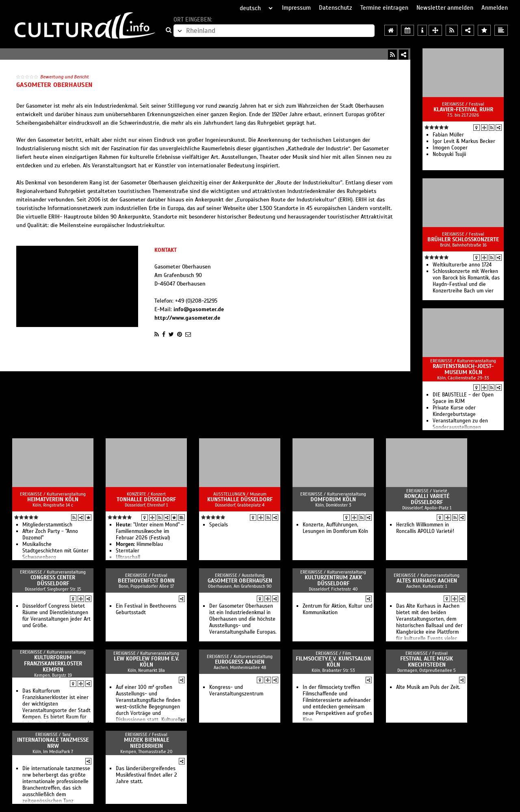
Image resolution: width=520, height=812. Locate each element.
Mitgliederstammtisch (47, 525)
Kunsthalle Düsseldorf (240, 499)
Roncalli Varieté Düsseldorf (427, 499)
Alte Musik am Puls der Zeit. (428, 687)
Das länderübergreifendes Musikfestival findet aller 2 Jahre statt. (146, 775)
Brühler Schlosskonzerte (463, 239)
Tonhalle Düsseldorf (146, 499)
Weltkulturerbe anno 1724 (462, 265)
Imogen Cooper (450, 148)
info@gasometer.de (199, 309)
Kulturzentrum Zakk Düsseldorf (333, 580)
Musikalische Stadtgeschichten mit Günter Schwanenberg (55, 551)
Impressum (296, 8)
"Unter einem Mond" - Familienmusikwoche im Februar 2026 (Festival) (150, 531)
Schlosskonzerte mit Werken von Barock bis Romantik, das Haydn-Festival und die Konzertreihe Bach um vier (466, 281)
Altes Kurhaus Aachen (427, 581)
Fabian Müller (448, 135)
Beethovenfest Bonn (146, 581)
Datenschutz (336, 8)
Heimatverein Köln (53, 499)
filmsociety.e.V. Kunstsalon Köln (333, 662)
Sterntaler (128, 551)
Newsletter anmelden (445, 8)
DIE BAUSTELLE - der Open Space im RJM (463, 398)
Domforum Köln (333, 499)
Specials (219, 525)
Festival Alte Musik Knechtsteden (427, 662)
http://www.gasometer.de (187, 318)
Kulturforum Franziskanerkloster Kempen (53, 664)
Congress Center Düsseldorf (53, 580)
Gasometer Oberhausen (240, 581)
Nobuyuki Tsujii (449, 154)
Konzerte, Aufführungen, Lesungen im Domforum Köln (335, 528)
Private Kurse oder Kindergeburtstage (454, 411)
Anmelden (495, 8)
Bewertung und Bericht (65, 77)
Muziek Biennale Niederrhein (146, 743)
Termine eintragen (384, 8)
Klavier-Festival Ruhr (463, 109)
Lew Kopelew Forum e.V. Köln (146, 662)
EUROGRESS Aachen (240, 662)
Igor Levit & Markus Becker (464, 141)
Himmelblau (139, 544)
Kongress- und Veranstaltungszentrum (236, 691)
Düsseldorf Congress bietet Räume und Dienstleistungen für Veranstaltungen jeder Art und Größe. (56, 616)
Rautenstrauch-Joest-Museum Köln (463, 369)
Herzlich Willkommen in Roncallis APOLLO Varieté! (425, 528)
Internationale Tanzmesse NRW (53, 743)
